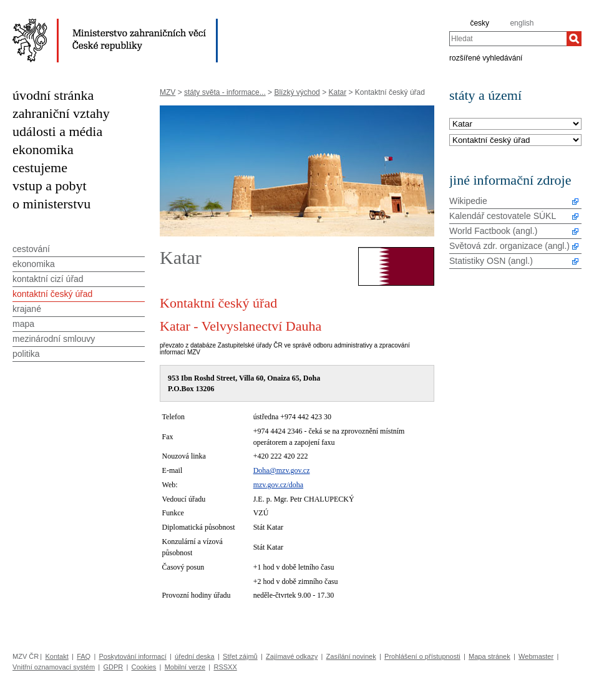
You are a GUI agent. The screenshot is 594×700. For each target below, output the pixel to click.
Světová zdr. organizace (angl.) (509, 246)
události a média (57, 131)
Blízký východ (297, 92)
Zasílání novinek (351, 656)
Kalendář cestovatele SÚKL (503, 216)
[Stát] (515, 124)
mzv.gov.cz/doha (278, 485)
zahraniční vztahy (61, 113)
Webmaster (536, 656)
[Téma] (515, 141)
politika (26, 354)
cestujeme (40, 168)
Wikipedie (468, 201)
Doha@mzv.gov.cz (282, 470)
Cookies (144, 667)
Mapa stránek (489, 656)
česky (480, 23)
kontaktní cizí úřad (48, 279)
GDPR (113, 667)
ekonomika (43, 149)
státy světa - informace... (225, 92)
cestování (31, 249)
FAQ (84, 656)
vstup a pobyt (50, 186)
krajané (27, 309)
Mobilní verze (185, 667)
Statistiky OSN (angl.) (491, 261)
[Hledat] (574, 39)
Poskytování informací (133, 656)
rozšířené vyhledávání (486, 57)
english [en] (522, 23)
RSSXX (225, 667)
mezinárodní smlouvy (54, 339)
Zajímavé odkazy (292, 656)
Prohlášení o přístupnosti (422, 656)
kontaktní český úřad (52, 294)
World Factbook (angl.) (493, 231)
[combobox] (508, 39)
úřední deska (195, 656)
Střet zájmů (240, 656)
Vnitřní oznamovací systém (54, 667)
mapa (23, 324)
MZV (168, 92)
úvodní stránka (53, 95)
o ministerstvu (51, 204)
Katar (337, 92)
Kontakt (56, 656)
